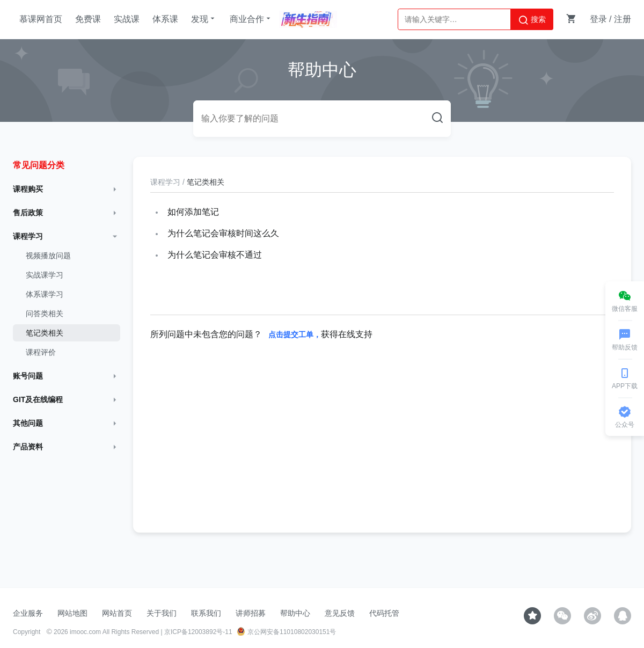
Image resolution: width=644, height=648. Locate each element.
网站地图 (72, 613)
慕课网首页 (41, 19)
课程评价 (41, 352)
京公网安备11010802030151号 (286, 632)
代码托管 (384, 613)
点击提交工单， (295, 334)
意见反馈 (340, 613)
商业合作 (251, 19)
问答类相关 (45, 314)
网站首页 (117, 613)
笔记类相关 (45, 333)
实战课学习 (45, 275)
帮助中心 (295, 613)
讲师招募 (251, 613)
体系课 (165, 19)
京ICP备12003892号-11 (198, 632)
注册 (623, 19)
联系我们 (206, 613)
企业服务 (28, 613)
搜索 (532, 20)
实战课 (127, 19)
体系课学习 (45, 294)
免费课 (88, 19)
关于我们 (162, 613)
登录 (598, 19)
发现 (204, 19)
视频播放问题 (48, 256)
